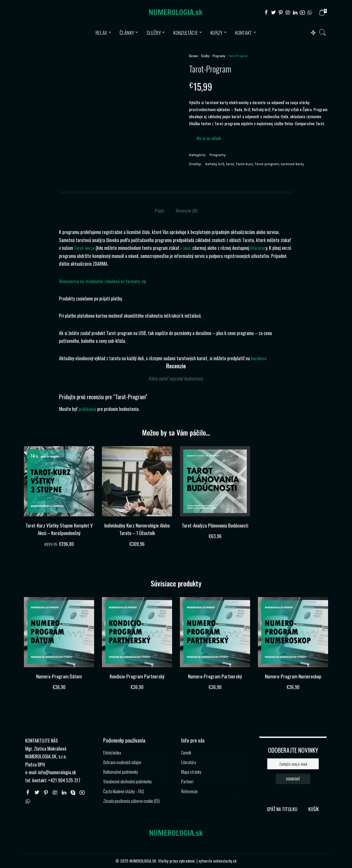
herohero (259, 358)
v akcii (186, 248)
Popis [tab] (160, 211)
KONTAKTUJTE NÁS (42, 740)
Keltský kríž (215, 164)
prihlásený (87, 409)
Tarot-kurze (84, 248)
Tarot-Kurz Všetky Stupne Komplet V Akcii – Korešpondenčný (59, 529)
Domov (193, 56)
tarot (230, 164)
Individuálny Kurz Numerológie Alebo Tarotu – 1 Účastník (137, 529)
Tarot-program (267, 164)
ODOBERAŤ (293, 779)
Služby (205, 56)
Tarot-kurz (244, 164)
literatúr (258, 248)
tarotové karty (292, 164)
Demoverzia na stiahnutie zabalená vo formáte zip (103, 281)
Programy (219, 56)
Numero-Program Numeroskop (293, 676)
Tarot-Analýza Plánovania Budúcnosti (215, 529)
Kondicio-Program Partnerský (137, 676)
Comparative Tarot (309, 123)
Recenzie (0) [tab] (187, 211)
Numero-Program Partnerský (215, 676)
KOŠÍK (314, 809)
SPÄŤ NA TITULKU (282, 809)
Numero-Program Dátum (59, 676)
